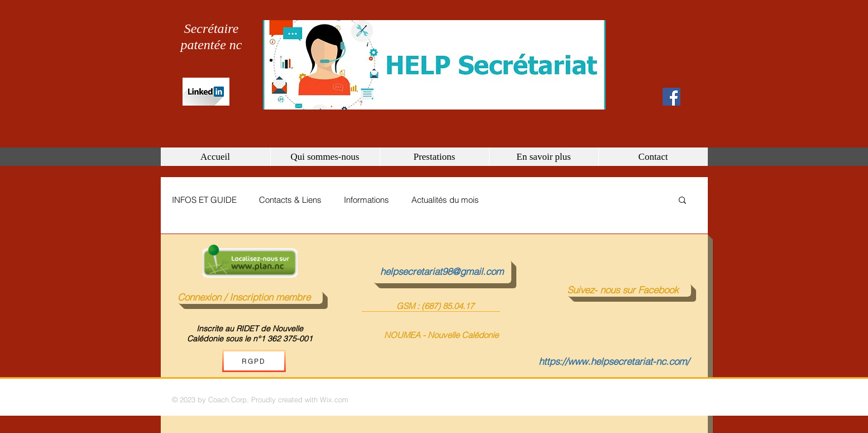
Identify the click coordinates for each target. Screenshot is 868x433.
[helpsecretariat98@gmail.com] (442, 272)
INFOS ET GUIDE (204, 200)
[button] (682, 201)
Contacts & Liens (290, 200)
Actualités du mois (445, 200)
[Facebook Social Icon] (672, 97)
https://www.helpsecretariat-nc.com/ (614, 361)
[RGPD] (254, 361)
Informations (366, 200)
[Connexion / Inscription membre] (250, 297)
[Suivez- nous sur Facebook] (629, 290)
